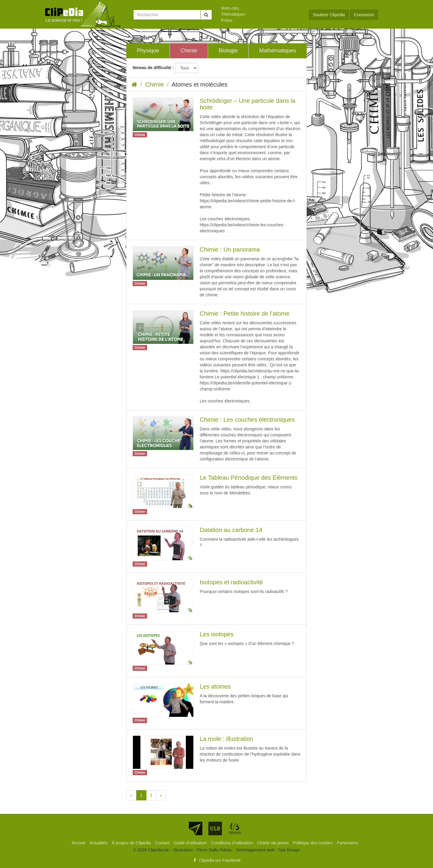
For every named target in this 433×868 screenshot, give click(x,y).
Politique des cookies (313, 843)
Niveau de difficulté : (153, 68)
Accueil (79, 843)
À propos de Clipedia (132, 843)
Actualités (99, 843)
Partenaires (348, 843)
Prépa (227, 20)
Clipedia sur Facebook (216, 860)
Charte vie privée (274, 843)
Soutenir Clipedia (329, 15)
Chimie (155, 84)
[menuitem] (261, 8)
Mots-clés (230, 8)
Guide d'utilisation (191, 843)
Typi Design (289, 850)
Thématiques (233, 14)
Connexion (364, 15)
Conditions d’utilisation (233, 843)
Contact (163, 843)
